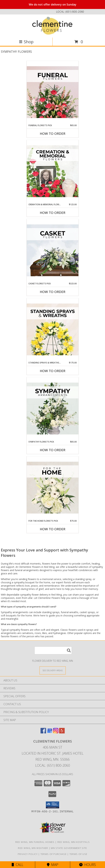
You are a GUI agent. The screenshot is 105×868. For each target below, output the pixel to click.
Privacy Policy (28, 854)
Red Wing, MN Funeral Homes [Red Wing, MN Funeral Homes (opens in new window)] (35, 842)
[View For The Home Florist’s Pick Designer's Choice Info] (53, 488)
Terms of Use (78, 854)
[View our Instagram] (56, 732)
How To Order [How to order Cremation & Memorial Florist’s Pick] (53, 213)
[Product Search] (53, 650)
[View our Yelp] (62, 732)
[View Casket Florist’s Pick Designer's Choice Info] (53, 251)
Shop (26, 42)
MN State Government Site (69, 848)
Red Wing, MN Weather (33, 848)
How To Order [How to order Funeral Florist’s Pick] (53, 134)
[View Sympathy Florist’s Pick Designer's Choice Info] (53, 409)
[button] (52, 805)
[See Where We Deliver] (53, 670)
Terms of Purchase (54, 854)
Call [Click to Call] (17, 865)
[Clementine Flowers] (53, 26)
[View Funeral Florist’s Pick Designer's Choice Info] (53, 92)
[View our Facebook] (43, 732)
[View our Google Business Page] (49, 732)
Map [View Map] (53, 865)
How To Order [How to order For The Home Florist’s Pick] (53, 529)
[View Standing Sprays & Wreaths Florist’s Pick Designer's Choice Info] (53, 330)
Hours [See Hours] (87, 865)
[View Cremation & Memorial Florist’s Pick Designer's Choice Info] (53, 171)
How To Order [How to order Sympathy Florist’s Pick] (53, 450)
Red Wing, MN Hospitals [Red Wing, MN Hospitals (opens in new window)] (74, 842)
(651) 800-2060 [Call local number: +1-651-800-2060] (75, 12)
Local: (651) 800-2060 (53, 765)
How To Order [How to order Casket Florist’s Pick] (53, 292)
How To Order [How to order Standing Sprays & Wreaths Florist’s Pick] (53, 371)
